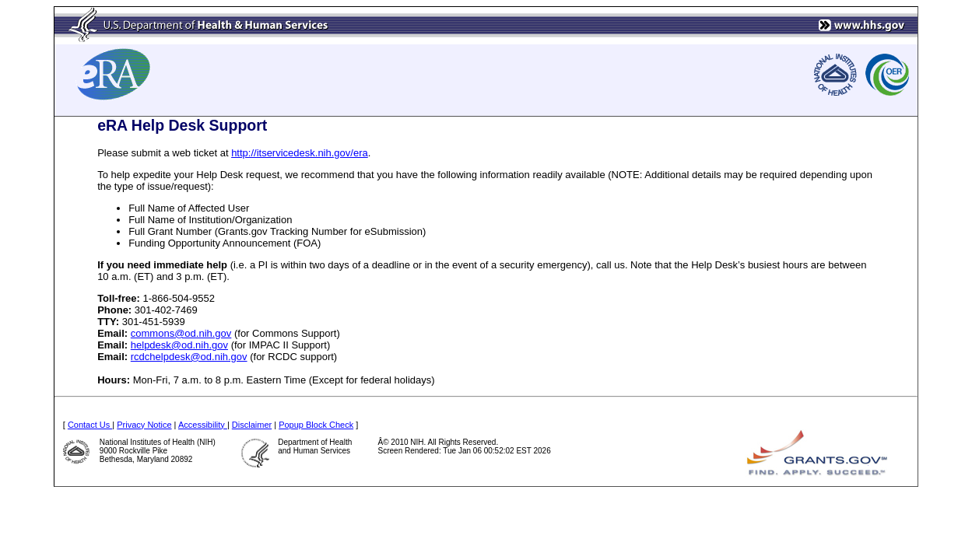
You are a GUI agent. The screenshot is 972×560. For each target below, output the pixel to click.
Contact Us (90, 425)
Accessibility (203, 425)
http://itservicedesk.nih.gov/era (300, 153)
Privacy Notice (144, 425)
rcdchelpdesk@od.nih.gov (189, 357)
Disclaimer (252, 425)
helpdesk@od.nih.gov (179, 345)
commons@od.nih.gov (181, 333)
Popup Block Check (316, 425)
